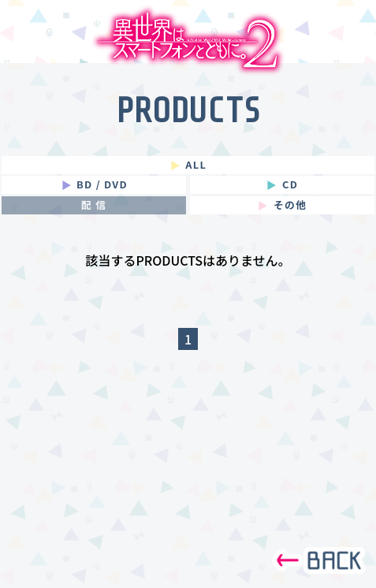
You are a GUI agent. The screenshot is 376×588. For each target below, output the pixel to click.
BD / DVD (93, 185)
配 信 (94, 205)
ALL (186, 165)
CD (281, 185)
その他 (281, 205)
